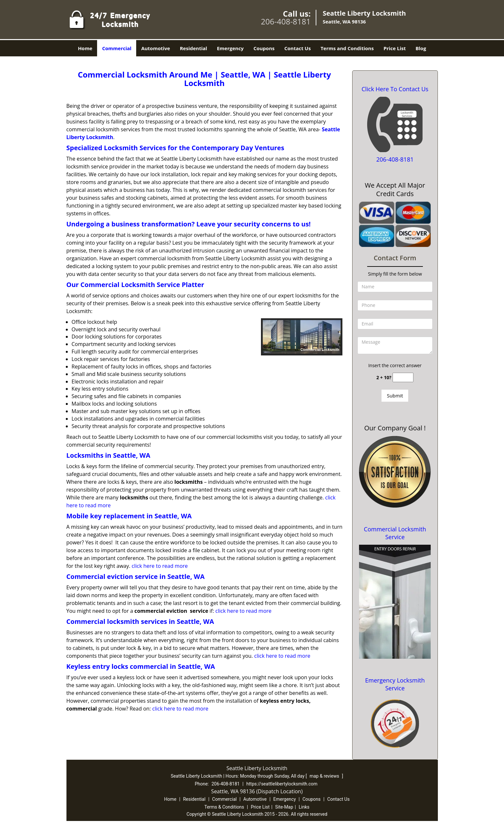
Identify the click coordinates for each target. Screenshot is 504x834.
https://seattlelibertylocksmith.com (282, 784)
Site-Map (284, 807)
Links (304, 807)
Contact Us (298, 48)
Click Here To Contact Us (395, 89)
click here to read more (160, 566)
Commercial (117, 48)
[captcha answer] (403, 377)
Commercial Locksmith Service (395, 533)
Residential (194, 48)
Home (85, 48)
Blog (421, 48)
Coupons (264, 48)
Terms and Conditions (347, 48)
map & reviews (325, 776)
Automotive (156, 48)
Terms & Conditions (224, 807)
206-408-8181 (286, 21)
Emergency (230, 48)
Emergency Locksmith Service (395, 684)
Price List (395, 48)
